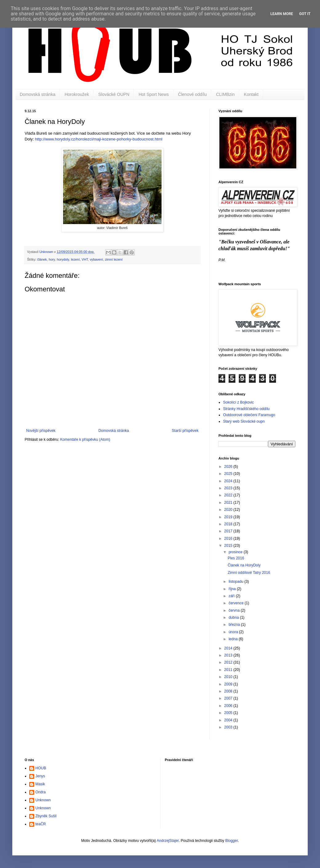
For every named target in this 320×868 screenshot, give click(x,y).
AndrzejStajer (168, 841)
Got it (305, 14)
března (235, 625)
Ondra (40, 792)
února (234, 632)
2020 (229, 510)
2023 (229, 488)
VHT (85, 259)
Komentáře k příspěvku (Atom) (85, 440)
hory (52, 259)
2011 (229, 670)
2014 (229, 648)
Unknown (43, 800)
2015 (229, 546)
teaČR (41, 824)
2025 (229, 474)
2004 (229, 720)
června (235, 610)
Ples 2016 (236, 558)
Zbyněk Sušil (46, 816)
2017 (229, 531)
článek (42, 259)
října (233, 589)
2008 (229, 691)
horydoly (63, 259)
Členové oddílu (192, 94)
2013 (229, 655)
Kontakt (251, 94)
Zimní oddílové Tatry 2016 (249, 573)
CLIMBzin (225, 94)
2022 (229, 495)
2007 (229, 698)
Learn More (282, 14)
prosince (236, 552)
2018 (229, 524)
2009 (229, 684)
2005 (229, 713)
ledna (234, 639)
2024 (229, 481)
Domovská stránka (38, 94)
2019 (229, 517)
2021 (229, 503)
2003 (229, 727)
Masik (40, 784)
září (232, 596)
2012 (229, 662)
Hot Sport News (154, 94)
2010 (229, 677)
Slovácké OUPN (114, 94)
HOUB (41, 768)
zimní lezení (114, 259)
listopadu (236, 582)
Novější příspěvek (41, 431)
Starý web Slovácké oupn (244, 421)
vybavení (96, 259)
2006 (229, 706)
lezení (75, 259)
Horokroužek (77, 94)
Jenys (40, 776)
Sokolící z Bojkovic (238, 402)
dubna (234, 617)
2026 (229, 467)
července (237, 603)
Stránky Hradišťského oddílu (246, 409)
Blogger (232, 841)
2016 (229, 539)
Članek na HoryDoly (244, 565)
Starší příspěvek (185, 431)
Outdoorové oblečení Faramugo (249, 415)
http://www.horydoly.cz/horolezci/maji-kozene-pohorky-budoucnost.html (99, 139)
